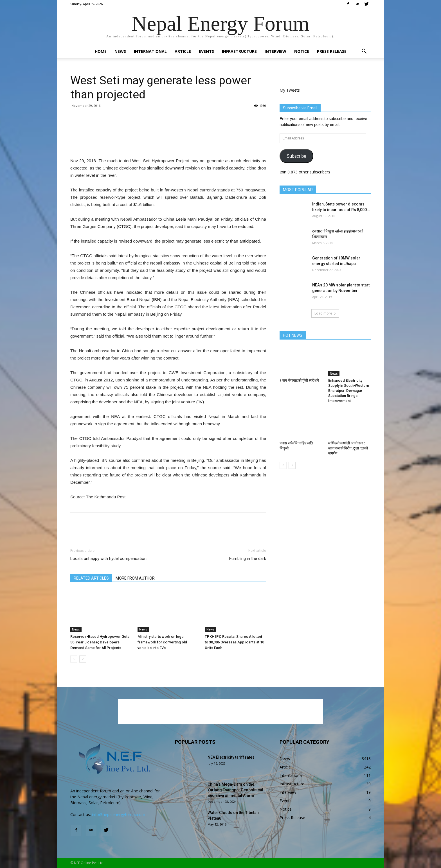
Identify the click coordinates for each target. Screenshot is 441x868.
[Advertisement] (168, 143)
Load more (325, 313)
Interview (275, 51)
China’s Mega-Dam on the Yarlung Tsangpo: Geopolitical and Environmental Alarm (235, 790)
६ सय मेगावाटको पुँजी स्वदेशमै (299, 380)
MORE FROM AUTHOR (135, 578)
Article (183, 51)
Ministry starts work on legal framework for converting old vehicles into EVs (162, 642)
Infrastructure (239, 51)
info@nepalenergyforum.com (119, 814)
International (150, 51)
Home (101, 51)
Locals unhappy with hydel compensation (108, 559)
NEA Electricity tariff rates (231, 757)
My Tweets (290, 90)
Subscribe (296, 156)
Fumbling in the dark (248, 559)
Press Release (332, 51)
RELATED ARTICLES (91, 578)
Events (206, 51)
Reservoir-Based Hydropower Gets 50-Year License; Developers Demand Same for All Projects (100, 642)
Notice (302, 51)
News (120, 51)
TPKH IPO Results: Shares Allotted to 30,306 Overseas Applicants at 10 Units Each (234, 642)
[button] (364, 52)
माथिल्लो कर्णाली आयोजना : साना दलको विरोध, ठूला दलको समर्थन (348, 448)
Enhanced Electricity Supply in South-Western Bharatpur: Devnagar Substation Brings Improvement (349, 391)
